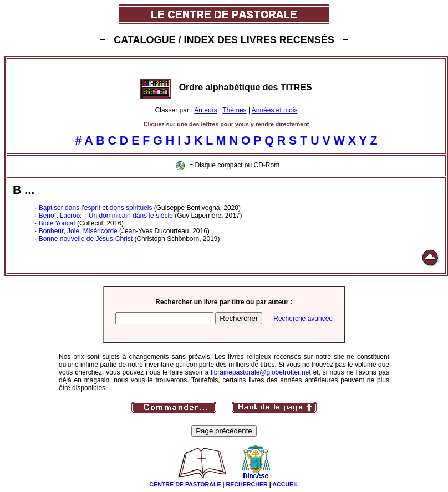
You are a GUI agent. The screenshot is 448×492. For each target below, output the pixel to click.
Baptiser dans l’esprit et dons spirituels (96, 208)
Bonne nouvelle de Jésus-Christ (86, 239)
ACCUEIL (285, 484)
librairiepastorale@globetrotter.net (261, 372)
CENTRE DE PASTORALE (185, 484)
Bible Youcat (57, 223)
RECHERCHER (247, 484)
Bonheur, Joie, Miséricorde (78, 231)
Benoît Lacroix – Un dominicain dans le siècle (106, 216)
